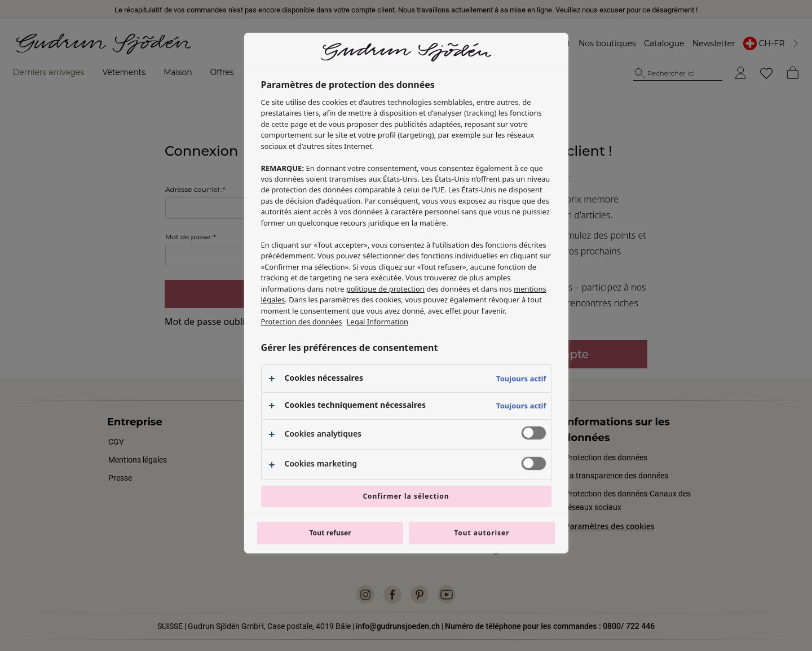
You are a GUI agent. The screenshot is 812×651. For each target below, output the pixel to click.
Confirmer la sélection (406, 496)
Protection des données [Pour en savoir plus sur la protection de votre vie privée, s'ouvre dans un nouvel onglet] (302, 322)
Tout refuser (330, 533)
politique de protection (385, 289)
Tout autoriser (482, 533)
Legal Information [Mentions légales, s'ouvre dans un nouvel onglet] (378, 322)
